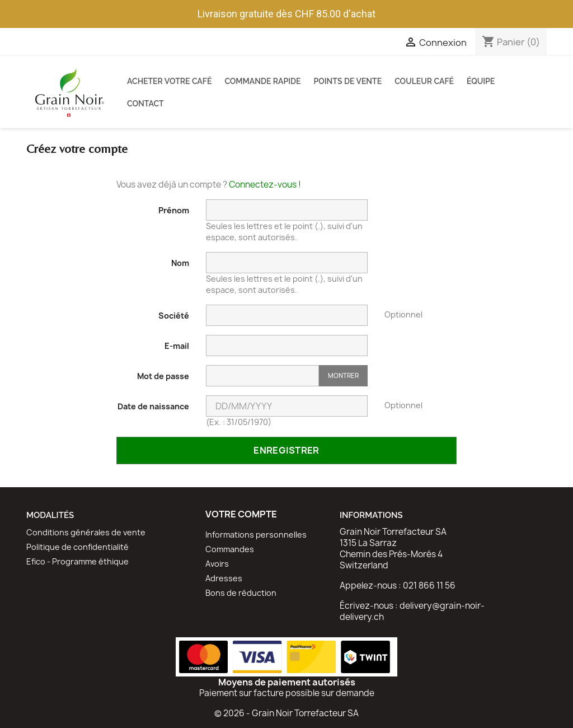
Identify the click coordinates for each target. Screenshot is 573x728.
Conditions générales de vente (86, 532)
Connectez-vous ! (265, 185)
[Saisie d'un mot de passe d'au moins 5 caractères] (262, 376)
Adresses (224, 578)
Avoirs (217, 564)
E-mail (177, 346)
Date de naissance (153, 406)
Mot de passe (163, 376)
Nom (180, 263)
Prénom (174, 210)
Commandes (230, 549)
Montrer (343, 375)
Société (174, 316)
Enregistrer (286, 450)
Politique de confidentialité (78, 547)
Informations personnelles (256, 535)
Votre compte (241, 514)
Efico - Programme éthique (78, 561)
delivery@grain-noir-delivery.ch (412, 611)
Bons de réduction (241, 593)
